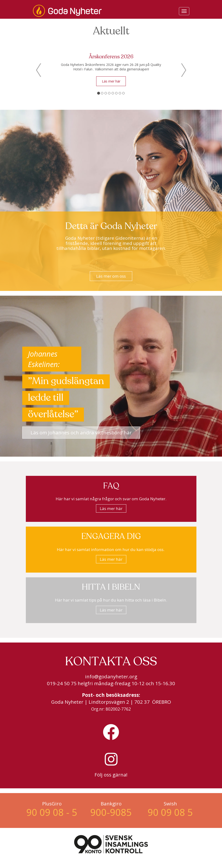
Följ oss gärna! (111, 775)
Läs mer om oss (111, 276)
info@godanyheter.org (111, 676)
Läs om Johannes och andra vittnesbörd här (81, 432)
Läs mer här (111, 81)
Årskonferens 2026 (111, 57)
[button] (39, 70)
